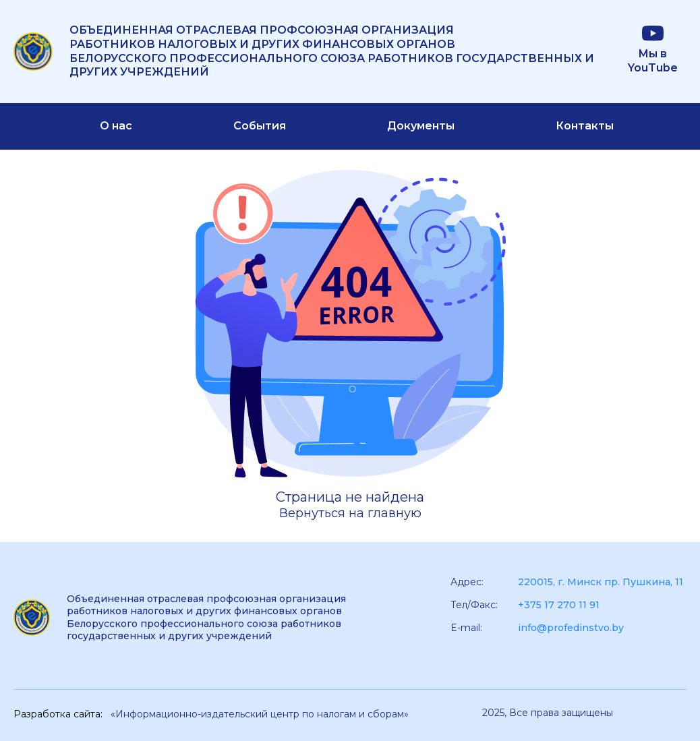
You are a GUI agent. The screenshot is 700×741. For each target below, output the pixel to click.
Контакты (585, 126)
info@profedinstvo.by (571, 628)
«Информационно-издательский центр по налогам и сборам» (260, 714)
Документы (421, 126)
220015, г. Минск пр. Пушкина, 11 (601, 582)
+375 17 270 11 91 (559, 605)
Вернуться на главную (350, 513)
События (260, 126)
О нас (116, 126)
